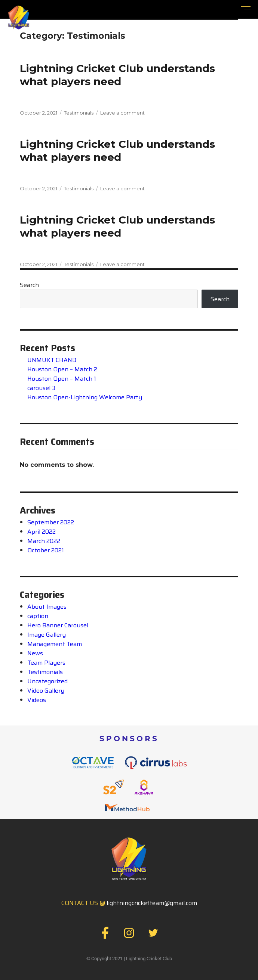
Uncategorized (47, 681)
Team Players (46, 663)
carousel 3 (41, 388)
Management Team (55, 644)
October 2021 (46, 550)
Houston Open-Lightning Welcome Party (85, 397)
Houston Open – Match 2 (62, 369)
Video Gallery (46, 691)
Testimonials (79, 113)
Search (29, 285)
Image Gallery (47, 635)
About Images (47, 607)
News (35, 653)
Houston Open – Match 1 (62, 379)
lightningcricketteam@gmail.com (152, 903)
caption (38, 616)
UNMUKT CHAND (52, 360)
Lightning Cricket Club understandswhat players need (117, 75)
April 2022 (42, 532)
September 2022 (51, 522)
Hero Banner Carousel (58, 625)
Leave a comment (122, 113)
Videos (37, 700)
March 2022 (44, 541)
